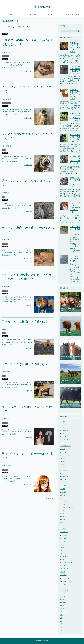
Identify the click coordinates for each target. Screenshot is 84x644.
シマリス (64, 501)
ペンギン (64, 566)
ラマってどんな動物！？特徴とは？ (25, 322)
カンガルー (65, 486)
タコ (62, 517)
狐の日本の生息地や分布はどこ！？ (75, 229)
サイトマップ (52, 14)
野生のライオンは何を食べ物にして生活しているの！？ (75, 47)
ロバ (62, 606)
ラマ (4, 333)
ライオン (5, 244)
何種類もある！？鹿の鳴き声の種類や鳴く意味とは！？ (75, 94)
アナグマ (64, 424)
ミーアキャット (6, 103)
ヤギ (62, 587)
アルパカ (64, 437)
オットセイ (65, 464)
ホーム (12, 14)
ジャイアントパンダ (67, 507)
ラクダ (63, 596)
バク (62, 544)
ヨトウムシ (65, 590)
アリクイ (64, 434)
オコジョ (64, 461)
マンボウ (64, 575)
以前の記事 (50, 498)
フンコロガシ (65, 557)
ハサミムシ (65, 532)
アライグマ (65, 431)
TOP (8, 21)
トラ (4, 150)
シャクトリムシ (66, 504)
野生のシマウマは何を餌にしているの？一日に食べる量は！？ (75, 182)
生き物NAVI (42, 7)
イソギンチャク (66, 446)
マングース (65, 569)
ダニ (62, 523)
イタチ (63, 449)
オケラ (63, 458)
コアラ (63, 489)
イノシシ (64, 452)
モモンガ (64, 584)
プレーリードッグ (67, 563)
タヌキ (63, 520)
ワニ (62, 609)
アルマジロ (65, 440)
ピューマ (64, 553)
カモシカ (64, 480)
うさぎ (63, 421)
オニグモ (64, 467)
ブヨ (62, 560)
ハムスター (65, 535)
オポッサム (65, 470)
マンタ (63, 572)
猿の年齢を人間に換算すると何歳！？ (75, 259)
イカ (62, 443)
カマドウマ (65, 477)
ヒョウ (63, 547)
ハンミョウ (65, 541)
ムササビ (64, 581)
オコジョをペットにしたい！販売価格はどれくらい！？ (75, 208)
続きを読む (29, 71)
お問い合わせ (32, 14)
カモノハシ (65, 483)
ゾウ (62, 513)
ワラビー (64, 612)
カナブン (64, 474)
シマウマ (64, 498)
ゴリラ (63, 495)
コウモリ (64, 492)
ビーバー (64, 550)
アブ (62, 427)
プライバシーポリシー (72, 14)
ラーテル (5, 423)
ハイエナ (64, 529)
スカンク (64, 510)
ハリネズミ (5, 56)
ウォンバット (65, 455)
